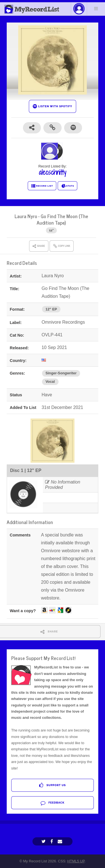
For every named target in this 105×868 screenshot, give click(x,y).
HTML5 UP (76, 861)
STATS (68, 186)
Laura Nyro (26, 216)
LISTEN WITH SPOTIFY (53, 106)
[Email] (61, 841)
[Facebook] (52, 841)
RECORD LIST (42, 186)
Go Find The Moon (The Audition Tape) (62, 219)
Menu (96, 8)
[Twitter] (44, 841)
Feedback (53, 803)
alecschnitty (53, 172)
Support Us (53, 785)
